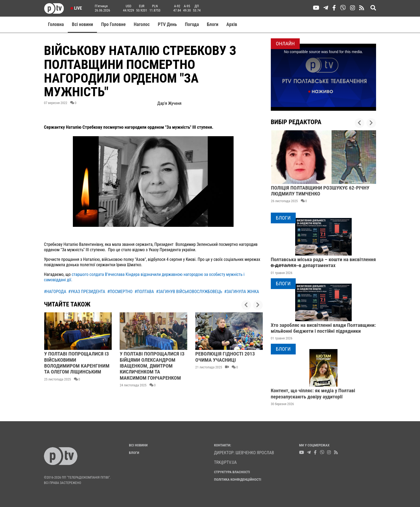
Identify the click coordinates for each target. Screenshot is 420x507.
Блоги (213, 24)
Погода (192, 24)
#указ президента (87, 292)
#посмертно (120, 292)
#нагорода (55, 292)
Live (76, 8)
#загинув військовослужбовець (189, 292)
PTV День (167, 24)
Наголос (142, 24)
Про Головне (113, 24)
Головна (56, 24)
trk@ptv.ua (225, 462)
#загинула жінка (242, 292)
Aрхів (232, 24)
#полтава (144, 292)
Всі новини (82, 24)
